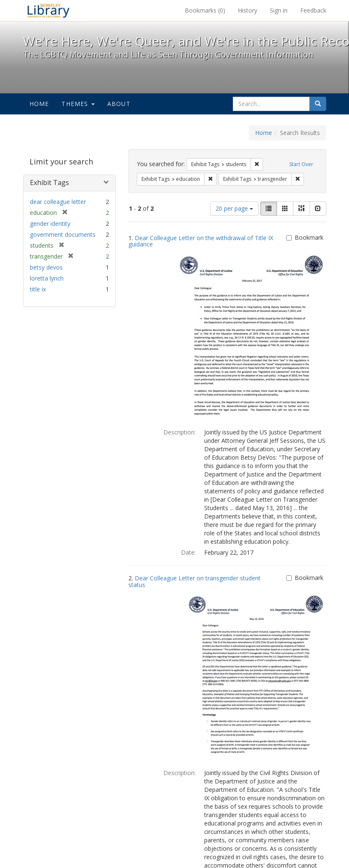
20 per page (234, 208)
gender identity (50, 224)
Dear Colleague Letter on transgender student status (194, 581)
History (248, 10)
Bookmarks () (205, 10)
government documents (63, 234)
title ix (38, 289)
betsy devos (46, 267)
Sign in (279, 10)
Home (39, 104)
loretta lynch (47, 278)
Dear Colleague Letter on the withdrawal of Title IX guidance (201, 241)
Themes (78, 104)
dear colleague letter (58, 202)
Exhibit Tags (49, 183)
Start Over (301, 164)
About (119, 104)
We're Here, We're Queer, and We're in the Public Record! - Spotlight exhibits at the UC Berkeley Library (48, 11)
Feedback (313, 10)
